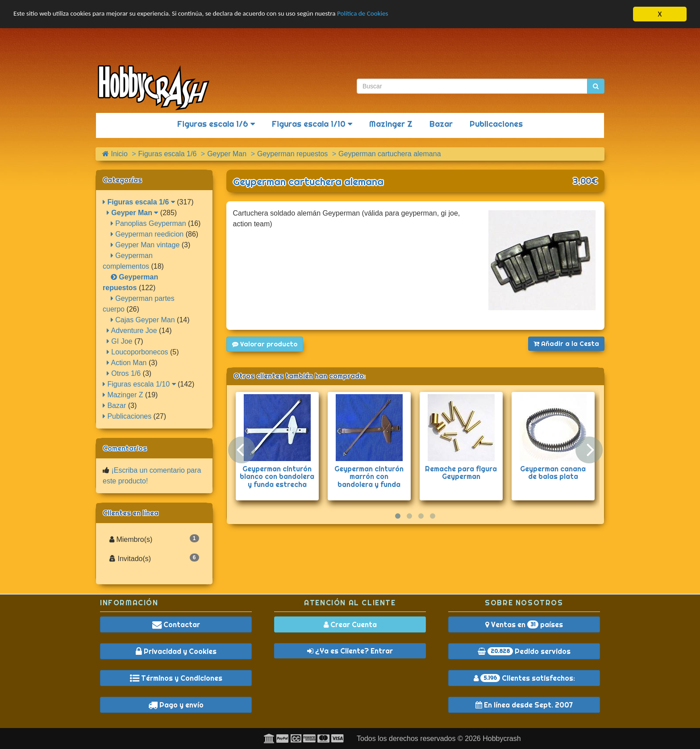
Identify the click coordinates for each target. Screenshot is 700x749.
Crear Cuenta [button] (350, 624)
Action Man (127, 363)
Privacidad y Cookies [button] (176, 651)
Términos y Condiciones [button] (176, 678)
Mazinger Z (391, 124)
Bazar (441, 124)
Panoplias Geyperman (148, 223)
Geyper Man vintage (145, 245)
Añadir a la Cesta (566, 344)
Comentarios (125, 448)
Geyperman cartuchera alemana (308, 182)
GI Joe (120, 341)
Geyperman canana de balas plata (553, 473)
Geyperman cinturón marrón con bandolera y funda (369, 476)
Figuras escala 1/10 (312, 124)
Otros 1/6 (124, 373)
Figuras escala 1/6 (216, 124)
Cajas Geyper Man (143, 320)
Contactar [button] (176, 624)
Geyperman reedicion (147, 234)
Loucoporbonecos (137, 352)
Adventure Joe (132, 331)
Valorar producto (265, 344)
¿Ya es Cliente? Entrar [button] (350, 651)
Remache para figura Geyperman (461, 473)
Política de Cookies (406, 15)
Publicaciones (496, 124)
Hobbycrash (502, 739)
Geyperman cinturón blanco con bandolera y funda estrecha (277, 476)
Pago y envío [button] (176, 705)
